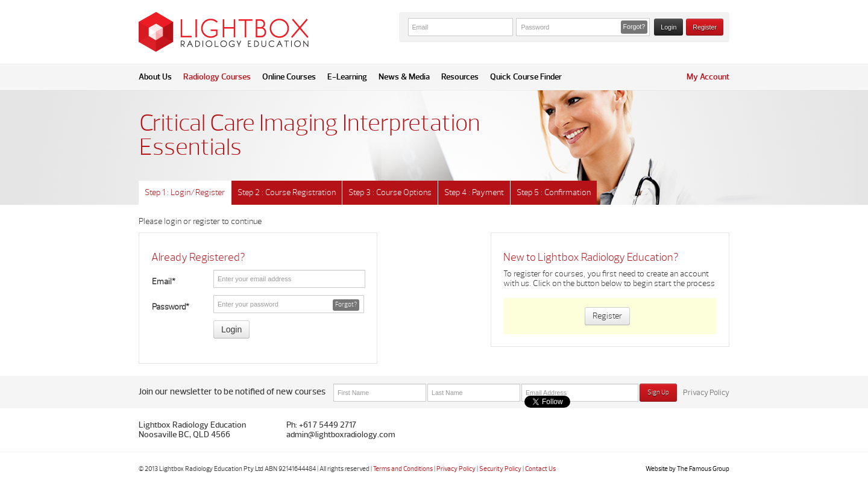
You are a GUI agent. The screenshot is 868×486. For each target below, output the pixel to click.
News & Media (404, 77)
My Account (708, 77)
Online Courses (289, 77)
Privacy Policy (706, 393)
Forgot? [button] (634, 26)
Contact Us (540, 469)
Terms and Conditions (403, 469)
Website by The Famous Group (687, 469)
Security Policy (500, 469)
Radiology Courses (217, 77)
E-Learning (347, 77)
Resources (460, 77)
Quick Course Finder (526, 77)
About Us (155, 77)
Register (705, 27)
